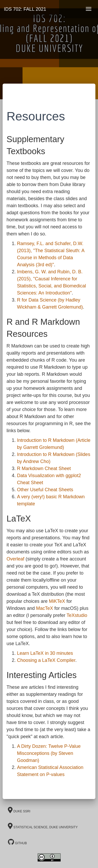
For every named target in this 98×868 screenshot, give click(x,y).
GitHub (17, 842)
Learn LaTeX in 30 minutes (45, 653)
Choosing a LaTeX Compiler (46, 660)
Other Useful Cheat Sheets (45, 490)
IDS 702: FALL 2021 (25, 9)
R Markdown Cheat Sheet (44, 468)
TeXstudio (77, 615)
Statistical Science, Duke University (43, 826)
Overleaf (15, 559)
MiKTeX (57, 601)
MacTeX (45, 608)
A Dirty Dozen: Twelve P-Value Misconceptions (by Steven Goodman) (49, 753)
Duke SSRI (19, 810)
